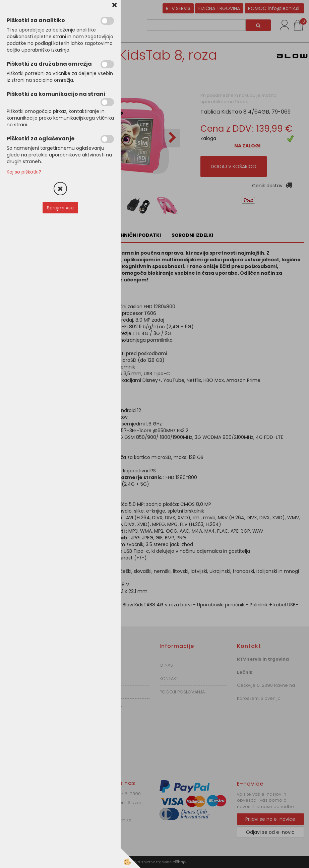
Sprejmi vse (60, 208)
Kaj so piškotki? (24, 172)
